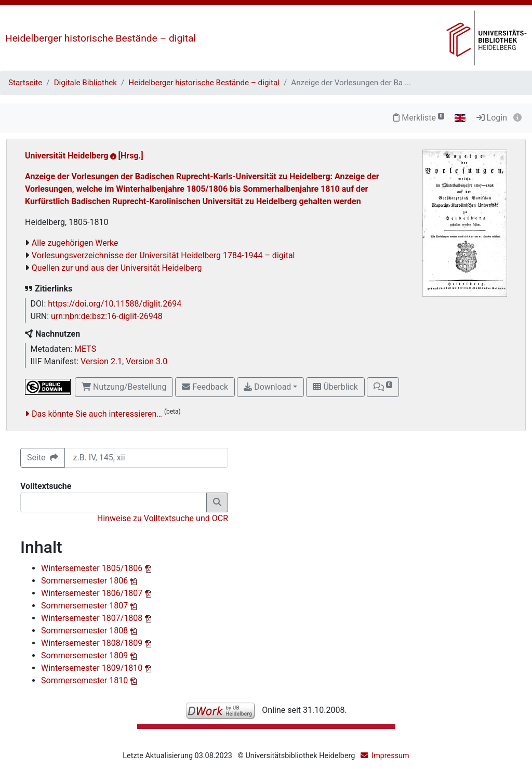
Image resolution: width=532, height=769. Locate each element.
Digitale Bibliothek (85, 83)
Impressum (390, 756)
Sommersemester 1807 (85, 606)
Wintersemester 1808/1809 (93, 643)
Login (492, 118)
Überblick (335, 387)
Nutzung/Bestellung (124, 387)
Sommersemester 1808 (85, 631)
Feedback (205, 387)
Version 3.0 (147, 361)
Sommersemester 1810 (85, 680)
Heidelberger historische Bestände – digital (101, 38)
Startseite (25, 83)
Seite (43, 458)
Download (267, 387)
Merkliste (419, 118)
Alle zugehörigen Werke (75, 243)
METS (85, 349)
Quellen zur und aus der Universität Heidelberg (117, 268)
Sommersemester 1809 (85, 655)
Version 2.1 (101, 361)
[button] (383, 387)
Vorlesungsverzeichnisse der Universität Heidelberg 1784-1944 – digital (163, 255)
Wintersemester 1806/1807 (93, 593)
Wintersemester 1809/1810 (93, 668)
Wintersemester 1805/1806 (93, 568)
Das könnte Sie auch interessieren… (97, 414)
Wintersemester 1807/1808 (93, 618)
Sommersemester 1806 (85, 581)
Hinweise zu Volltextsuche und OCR (163, 518)
